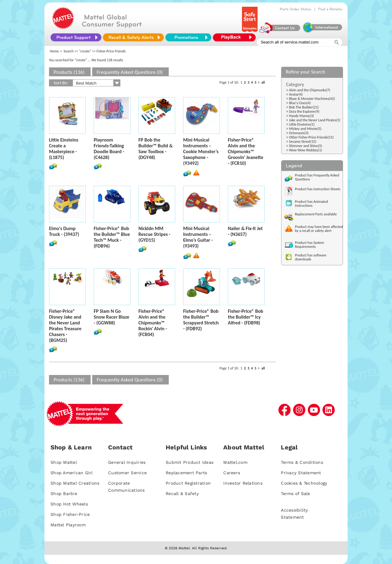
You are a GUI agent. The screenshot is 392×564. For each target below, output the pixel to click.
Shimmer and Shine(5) (306, 146)
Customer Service (127, 473)
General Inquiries (127, 462)
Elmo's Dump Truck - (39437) (64, 231)
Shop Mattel (64, 462)
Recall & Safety (182, 494)
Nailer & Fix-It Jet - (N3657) (245, 231)
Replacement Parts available (316, 214)
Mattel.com (235, 462)
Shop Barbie (64, 494)
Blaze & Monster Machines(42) (312, 99)
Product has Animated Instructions (311, 204)
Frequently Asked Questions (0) (130, 72)
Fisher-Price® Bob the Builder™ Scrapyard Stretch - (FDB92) (201, 320)
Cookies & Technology (304, 483)
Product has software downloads (311, 257)
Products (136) (69, 72)
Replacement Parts (186, 473)
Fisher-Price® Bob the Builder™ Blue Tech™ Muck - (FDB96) (112, 237)
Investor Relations (243, 483)
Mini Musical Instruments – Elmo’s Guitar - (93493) (198, 237)
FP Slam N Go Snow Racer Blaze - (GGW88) (111, 317)
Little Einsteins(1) (302, 124)
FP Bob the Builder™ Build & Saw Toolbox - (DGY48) (156, 149)
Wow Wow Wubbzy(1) (306, 150)
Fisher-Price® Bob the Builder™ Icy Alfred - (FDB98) (245, 317)
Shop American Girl (72, 473)
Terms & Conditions (302, 462)
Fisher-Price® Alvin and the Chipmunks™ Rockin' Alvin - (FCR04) (153, 323)
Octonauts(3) (299, 133)
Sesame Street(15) (303, 142)
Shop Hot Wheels (69, 504)
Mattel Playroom (68, 525)
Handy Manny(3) (302, 116)
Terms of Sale (295, 494)
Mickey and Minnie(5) (305, 129)
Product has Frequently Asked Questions (317, 177)
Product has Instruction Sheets (318, 189)
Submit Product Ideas (190, 462)
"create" (85, 51)
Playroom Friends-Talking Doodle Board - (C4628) (109, 149)
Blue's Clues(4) (300, 103)
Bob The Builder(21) (304, 107)
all (263, 82)
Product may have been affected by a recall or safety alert (319, 229)
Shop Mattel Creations (75, 483)
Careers (232, 473)
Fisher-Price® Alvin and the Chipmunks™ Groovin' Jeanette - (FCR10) (246, 151)
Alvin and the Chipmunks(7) (310, 90)
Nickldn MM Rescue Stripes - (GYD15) (154, 234)
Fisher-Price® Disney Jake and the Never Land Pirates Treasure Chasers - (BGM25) (65, 326)
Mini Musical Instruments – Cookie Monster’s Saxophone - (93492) (201, 151)
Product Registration (188, 483)
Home (54, 51)
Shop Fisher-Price (70, 514)
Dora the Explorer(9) (304, 112)
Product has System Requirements (309, 245)
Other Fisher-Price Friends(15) (311, 137)
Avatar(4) (296, 94)
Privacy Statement (301, 473)
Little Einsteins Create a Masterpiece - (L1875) (64, 149)
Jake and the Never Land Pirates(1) (315, 120)
